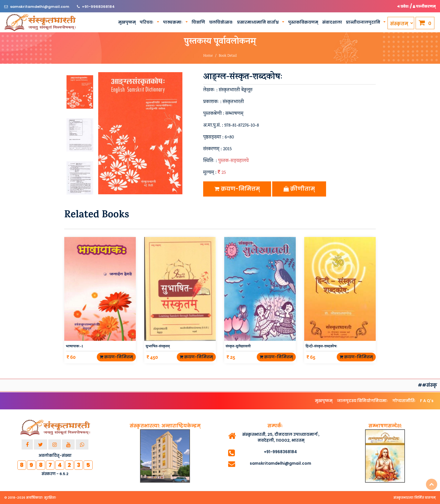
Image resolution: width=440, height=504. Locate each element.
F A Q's (427, 401)
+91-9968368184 (98, 7)
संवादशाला (332, 22)
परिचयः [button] (147, 22)
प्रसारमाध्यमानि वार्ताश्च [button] (258, 22)
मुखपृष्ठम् (127, 22)
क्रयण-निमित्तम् (237, 189)
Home (208, 56)
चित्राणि (198, 22)
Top (432, 484)
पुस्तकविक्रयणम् (303, 22)
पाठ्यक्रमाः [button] (173, 22)
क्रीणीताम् (299, 189)
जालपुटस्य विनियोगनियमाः (362, 401)
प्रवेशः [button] (404, 6)
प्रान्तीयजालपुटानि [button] (364, 22)
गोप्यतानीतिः (404, 401)
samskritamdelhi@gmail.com (40, 7)
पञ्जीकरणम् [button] (424, 6)
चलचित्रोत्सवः (221, 22)
